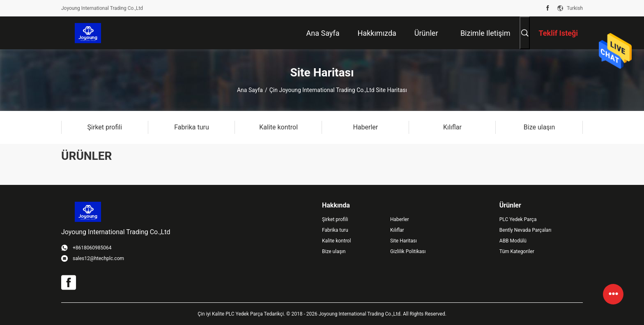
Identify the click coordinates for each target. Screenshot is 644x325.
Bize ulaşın (334, 251)
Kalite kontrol (336, 241)
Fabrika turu (335, 230)
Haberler (400, 219)
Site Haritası (404, 241)
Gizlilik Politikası (408, 251)
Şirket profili (335, 219)
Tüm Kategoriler (517, 251)
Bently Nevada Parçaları (526, 230)
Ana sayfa (250, 90)
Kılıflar (397, 230)
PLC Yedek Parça (518, 219)
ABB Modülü (513, 241)
